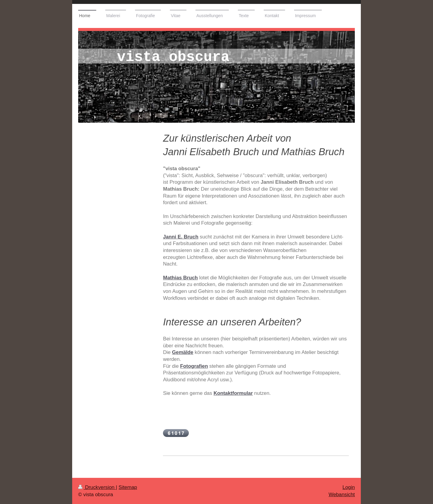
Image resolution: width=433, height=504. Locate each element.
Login (349, 487)
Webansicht (342, 495)
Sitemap (128, 487)
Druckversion (97, 487)
